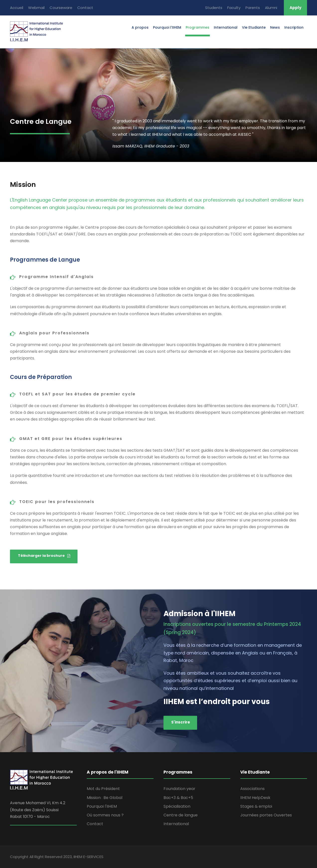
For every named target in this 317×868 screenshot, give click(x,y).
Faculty (234, 8)
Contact (85, 8)
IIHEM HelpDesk (255, 798)
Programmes (198, 27)
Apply (295, 8)
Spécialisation (177, 806)
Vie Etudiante (254, 27)
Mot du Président (103, 789)
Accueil (17, 8)
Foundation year (179, 789)
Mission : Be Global (105, 798)
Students (214, 8)
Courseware (61, 8)
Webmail (36, 8)
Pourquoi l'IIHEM (167, 27)
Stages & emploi (256, 806)
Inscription (294, 27)
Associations (252, 789)
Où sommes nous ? (105, 815)
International (226, 27)
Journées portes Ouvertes (266, 815)
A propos (140, 27)
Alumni (271, 8)
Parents (253, 8)
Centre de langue (181, 815)
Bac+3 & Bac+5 (178, 798)
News (275, 27)
